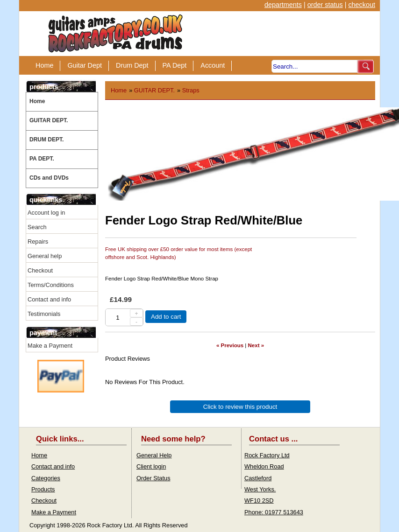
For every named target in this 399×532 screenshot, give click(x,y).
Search (37, 227)
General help (45, 256)
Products (43, 489)
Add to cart (166, 317)
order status (325, 5)
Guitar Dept (85, 65)
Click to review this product (240, 407)
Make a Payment (50, 346)
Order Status (153, 478)
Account (213, 65)
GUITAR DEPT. (49, 120)
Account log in (46, 213)
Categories (46, 478)
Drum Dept (132, 65)
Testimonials (44, 314)
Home (44, 65)
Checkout (40, 270)
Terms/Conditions (51, 285)
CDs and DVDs (49, 178)
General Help (154, 455)
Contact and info (49, 299)
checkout (362, 5)
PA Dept (175, 65)
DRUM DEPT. (46, 140)
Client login (151, 466)
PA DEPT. (42, 159)
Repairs (38, 241)
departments (283, 5)
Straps (191, 90)
